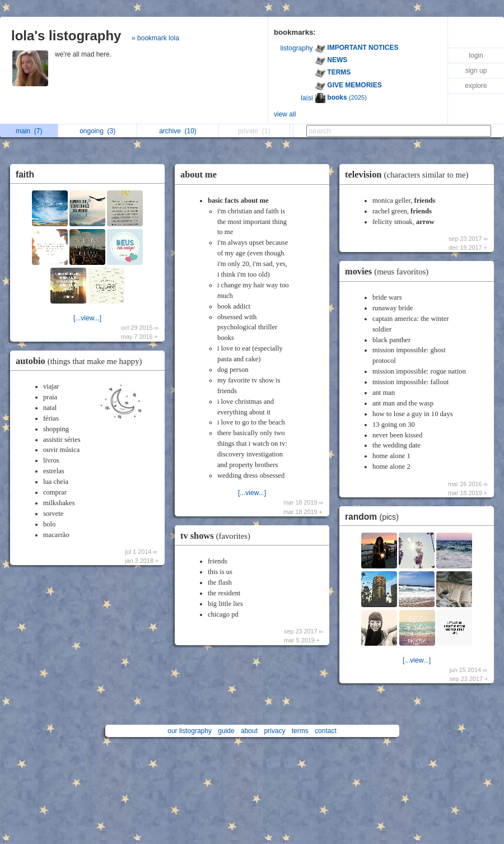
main (29, 131)
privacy (274, 731)
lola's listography (66, 36)
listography (297, 48)
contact (326, 731)
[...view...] (87, 318)
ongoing (97, 131)
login (476, 55)
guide (226, 731)
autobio (81, 361)
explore (476, 86)
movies (389, 271)
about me (199, 174)
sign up (476, 71)
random (375, 517)
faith (25, 174)
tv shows (218, 536)
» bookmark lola (155, 38)
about (249, 731)
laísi (307, 98)
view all (285, 114)
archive (178, 131)
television (410, 174)
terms (300, 731)
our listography (190, 731)
